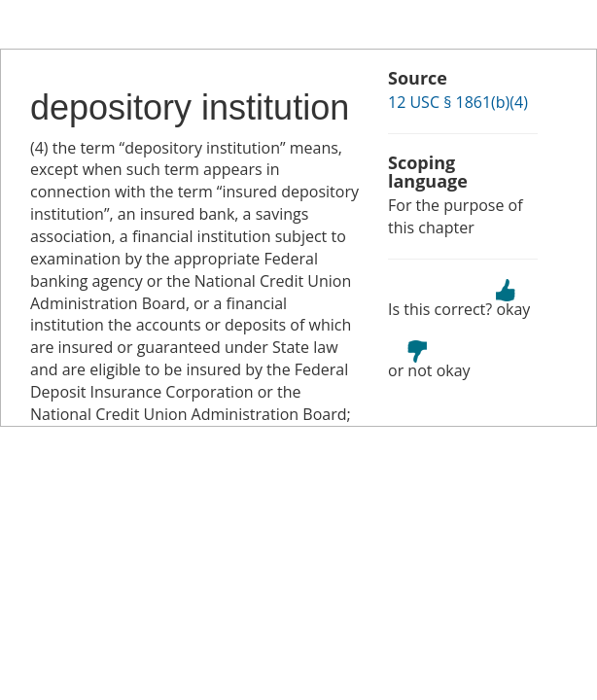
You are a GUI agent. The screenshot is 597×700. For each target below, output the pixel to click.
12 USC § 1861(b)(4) (458, 102)
